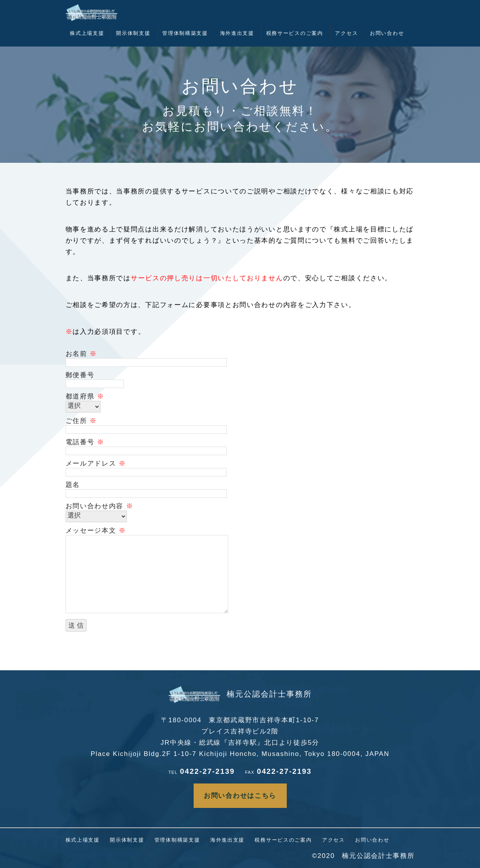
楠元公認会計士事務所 (240, 694)
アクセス (346, 33)
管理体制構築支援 (185, 33)
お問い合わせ (387, 33)
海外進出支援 (237, 33)
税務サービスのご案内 (295, 33)
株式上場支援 (87, 33)
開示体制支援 (133, 33)
